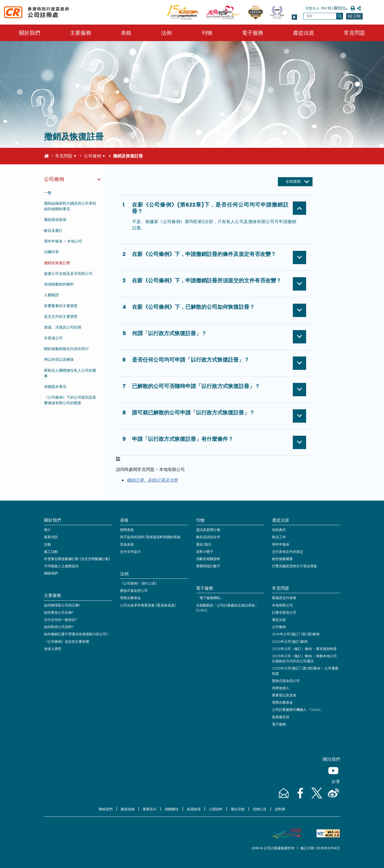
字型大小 (312, 8)
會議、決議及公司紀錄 (63, 327)
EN (323, 8)
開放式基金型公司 (134, 591)
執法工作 (279, 537)
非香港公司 (53, 338)
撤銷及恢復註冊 (57, 263)
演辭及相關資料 (208, 559)
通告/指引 (204, 544)
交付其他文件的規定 (288, 552)
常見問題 (354, 33)
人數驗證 (51, 295)
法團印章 (51, 252)
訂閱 (357, 16)
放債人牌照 (53, 649)
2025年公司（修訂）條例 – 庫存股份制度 (304, 649)
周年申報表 (281, 544)
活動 (47, 544)
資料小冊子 (205, 552)
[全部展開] (295, 182)
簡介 (47, 530)
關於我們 (30, 33)
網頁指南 (128, 809)
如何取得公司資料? (59, 627)
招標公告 (260, 809)
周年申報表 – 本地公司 (63, 241)
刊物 (207, 33)
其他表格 (127, 544)
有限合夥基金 (130, 598)
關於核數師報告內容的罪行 (66, 349)
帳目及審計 (53, 231)
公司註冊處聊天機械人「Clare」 (298, 710)
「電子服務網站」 (210, 598)
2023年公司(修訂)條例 (290, 642)
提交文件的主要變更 (61, 316)
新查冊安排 (281, 717)
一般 (48, 193)
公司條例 (93, 156)
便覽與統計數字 (208, 566)
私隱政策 (194, 809)
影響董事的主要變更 (61, 306)
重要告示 (150, 809)
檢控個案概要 (282, 559)
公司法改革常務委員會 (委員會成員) (148, 605)
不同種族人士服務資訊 (61, 566)
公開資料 (216, 809)
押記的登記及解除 (59, 359)
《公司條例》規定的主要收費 (67, 642)
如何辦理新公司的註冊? (62, 605)
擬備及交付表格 (284, 598)
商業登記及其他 (284, 695)
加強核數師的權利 (59, 284)
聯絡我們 (51, 573)
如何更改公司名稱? (59, 613)
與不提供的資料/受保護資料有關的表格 (150, 537)
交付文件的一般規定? (61, 620)
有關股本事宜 (55, 387)
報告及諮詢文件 (208, 537)
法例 (166, 33)
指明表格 (127, 530)
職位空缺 (238, 809)
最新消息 (51, 537)
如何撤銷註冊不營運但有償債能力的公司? (76, 634)
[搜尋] (340, 16)
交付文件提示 (130, 552)
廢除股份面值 (55, 220)
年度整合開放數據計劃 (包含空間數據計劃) (77, 559)
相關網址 (172, 809)
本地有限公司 (282, 605)
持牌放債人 (281, 688)
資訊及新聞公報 (208, 530)
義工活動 (51, 552)
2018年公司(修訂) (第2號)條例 (296, 634)
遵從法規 (303, 33)
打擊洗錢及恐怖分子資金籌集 (295, 566)
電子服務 (253, 33)
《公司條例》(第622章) (138, 583)
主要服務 (81, 33)
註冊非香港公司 (284, 613)
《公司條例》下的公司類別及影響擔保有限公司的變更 (70, 400)
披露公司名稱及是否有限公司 (68, 274)
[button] (294, 17)
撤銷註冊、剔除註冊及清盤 (152, 480)
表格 (126, 33)
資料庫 (280, 809)
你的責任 (279, 530)
